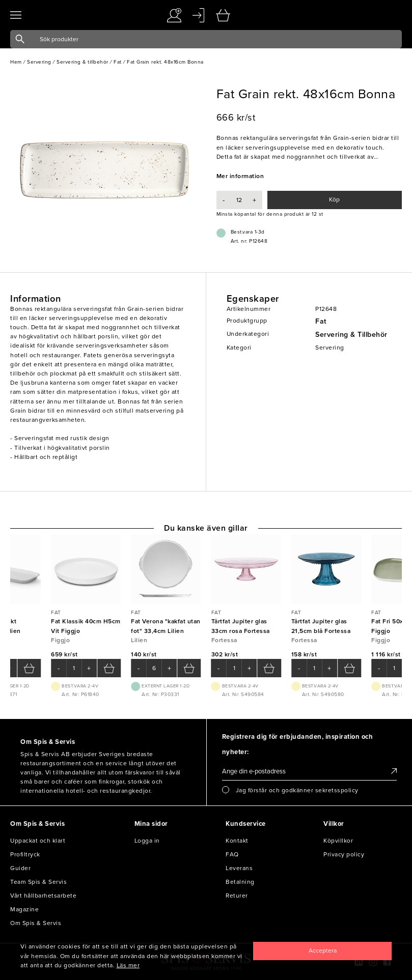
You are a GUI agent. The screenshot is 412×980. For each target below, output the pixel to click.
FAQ (232, 854)
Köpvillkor (338, 841)
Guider (20, 868)
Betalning (240, 882)
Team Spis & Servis (38, 882)
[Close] (322, 951)
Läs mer (128, 965)
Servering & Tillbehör (351, 335)
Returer (237, 896)
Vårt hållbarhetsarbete (43, 896)
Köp (334, 199)
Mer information (240, 176)
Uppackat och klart (38, 841)
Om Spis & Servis (36, 923)
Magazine (24, 909)
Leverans (239, 868)
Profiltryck (25, 854)
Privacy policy (344, 854)
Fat (321, 321)
